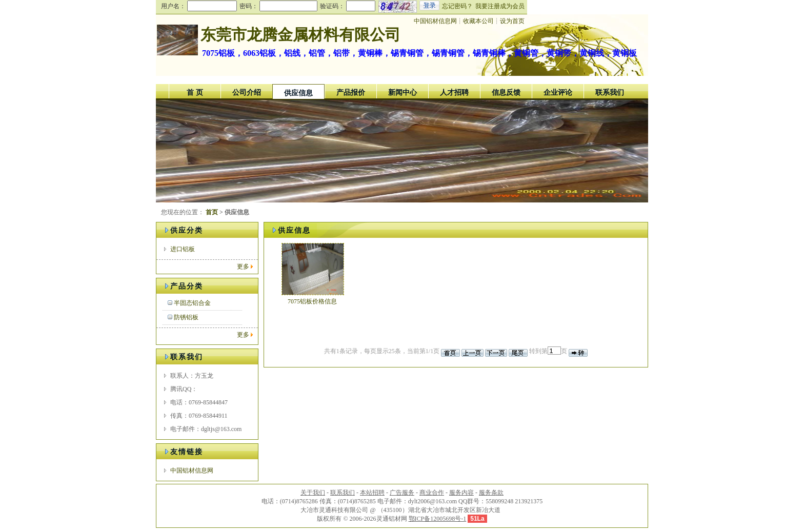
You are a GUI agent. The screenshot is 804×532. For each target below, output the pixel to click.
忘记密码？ (457, 6)
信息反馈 (506, 93)
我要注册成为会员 (500, 6)
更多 (243, 267)
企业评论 (558, 93)
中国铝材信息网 (192, 470)
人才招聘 (454, 93)
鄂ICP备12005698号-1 (438, 519)
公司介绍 (247, 93)
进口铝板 (183, 249)
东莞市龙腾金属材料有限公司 (300, 35)
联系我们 (610, 93)
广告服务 (402, 493)
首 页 (195, 93)
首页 (212, 212)
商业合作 (432, 493)
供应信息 (298, 93)
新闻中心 (403, 93)
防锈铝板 (186, 317)
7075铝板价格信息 (312, 301)
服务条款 (491, 493)
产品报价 (351, 93)
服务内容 (461, 493)
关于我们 (313, 493)
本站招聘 (372, 493)
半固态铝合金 (192, 303)
